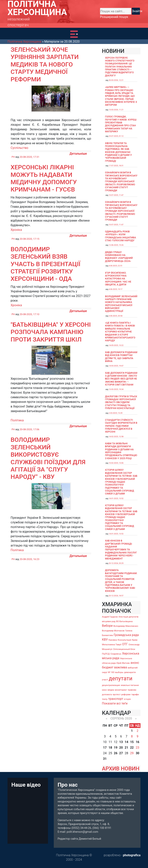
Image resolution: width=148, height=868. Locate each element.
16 (137, 742)
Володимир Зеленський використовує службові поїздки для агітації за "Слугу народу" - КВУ (48, 458)
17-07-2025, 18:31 (116, 166)
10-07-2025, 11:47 (116, 195)
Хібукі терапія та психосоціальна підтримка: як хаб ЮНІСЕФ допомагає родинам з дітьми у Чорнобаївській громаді (118, 152)
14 (126, 742)
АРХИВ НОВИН (121, 769)
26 (116, 753)
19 (116, 748)
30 (137, 753)
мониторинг (121, 690)
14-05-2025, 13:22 (116, 345)
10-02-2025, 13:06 (116, 463)
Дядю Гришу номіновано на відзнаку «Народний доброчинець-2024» (119, 257)
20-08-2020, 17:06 (29, 429)
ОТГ (125, 644)
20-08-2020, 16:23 (29, 559)
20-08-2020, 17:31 (29, 157)
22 (132, 748)
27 (121, 753)
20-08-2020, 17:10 (29, 314)
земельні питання (130, 685)
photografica (132, 855)
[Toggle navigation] (74, 34)
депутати (120, 678)
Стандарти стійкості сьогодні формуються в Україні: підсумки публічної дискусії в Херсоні (121, 426)
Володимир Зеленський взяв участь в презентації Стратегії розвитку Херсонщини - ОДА (45, 264)
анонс (135, 663)
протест (116, 695)
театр (105, 699)
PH (13, 157)
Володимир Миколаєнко (126, 626)
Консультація (124, 640)
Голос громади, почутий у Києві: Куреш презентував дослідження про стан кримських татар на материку (121, 124)
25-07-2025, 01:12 (116, 136)
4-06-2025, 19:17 (116, 289)
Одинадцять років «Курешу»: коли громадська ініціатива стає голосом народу (120, 236)
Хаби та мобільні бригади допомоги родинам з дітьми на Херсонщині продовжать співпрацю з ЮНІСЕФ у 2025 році (121, 451)
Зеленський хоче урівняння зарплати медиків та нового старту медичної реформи (45, 64)
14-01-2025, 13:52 (116, 498)
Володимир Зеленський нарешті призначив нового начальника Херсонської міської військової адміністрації (121, 304)
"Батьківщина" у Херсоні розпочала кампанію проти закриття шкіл (51, 332)
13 (121, 742)
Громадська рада (126, 635)
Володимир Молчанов (113, 631)
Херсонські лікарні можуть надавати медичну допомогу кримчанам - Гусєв (44, 178)
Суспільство (19, 148)
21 (126, 748)
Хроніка (16, 230)
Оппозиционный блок (124, 649)
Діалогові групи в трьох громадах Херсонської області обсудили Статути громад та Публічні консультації (121, 402)
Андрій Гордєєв (110, 617)
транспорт (116, 699)
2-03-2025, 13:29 (116, 413)
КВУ (105, 640)
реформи (126, 695)
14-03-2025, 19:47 (116, 366)
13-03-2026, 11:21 (116, 110)
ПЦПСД (106, 654)
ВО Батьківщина (124, 621)
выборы (119, 672)
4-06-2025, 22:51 (116, 266)
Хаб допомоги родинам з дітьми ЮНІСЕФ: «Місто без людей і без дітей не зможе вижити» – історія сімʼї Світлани (121, 379)
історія (127, 699)
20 (121, 748)
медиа (111, 690)
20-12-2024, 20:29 (116, 563)
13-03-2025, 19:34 (116, 389)
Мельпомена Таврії (112, 645)
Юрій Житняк (123, 663)
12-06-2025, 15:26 (116, 245)
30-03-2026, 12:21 (116, 80)
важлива (120, 667)
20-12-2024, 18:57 (116, 596)
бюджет (108, 667)
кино (104, 690)
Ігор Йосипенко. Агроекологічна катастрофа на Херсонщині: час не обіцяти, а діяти (118, 279)
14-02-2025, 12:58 (116, 437)
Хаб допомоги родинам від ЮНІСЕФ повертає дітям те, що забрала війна (121, 357)
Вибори (107, 626)
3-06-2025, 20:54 (116, 316)
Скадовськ (116, 654)
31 (105, 759)
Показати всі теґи (115, 703)
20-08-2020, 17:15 (29, 239)
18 (110, 748)
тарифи (135, 695)
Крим (135, 640)
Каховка (113, 640)
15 (132, 742)
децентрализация (111, 685)
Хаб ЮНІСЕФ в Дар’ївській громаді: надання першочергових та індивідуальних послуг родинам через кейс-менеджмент (121, 550)
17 (105, 748)
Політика (17, 420)
